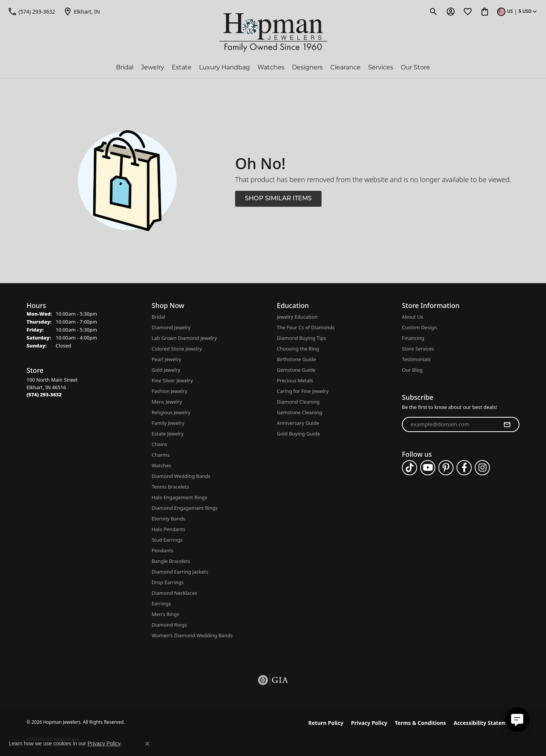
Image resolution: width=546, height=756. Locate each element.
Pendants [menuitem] (162, 550)
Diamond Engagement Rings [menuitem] (185, 508)
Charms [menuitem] (161, 455)
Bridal (125, 67)
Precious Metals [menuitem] (295, 380)
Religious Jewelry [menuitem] (171, 412)
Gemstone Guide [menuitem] (296, 370)
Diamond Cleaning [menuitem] (298, 402)
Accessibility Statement (485, 723)
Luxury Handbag (224, 67)
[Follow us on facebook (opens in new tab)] (464, 468)
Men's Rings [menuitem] (166, 614)
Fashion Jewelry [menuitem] (169, 391)
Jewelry (153, 67)
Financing (413, 338)
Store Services (418, 349)
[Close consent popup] (147, 744)
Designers (307, 67)
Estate (182, 67)
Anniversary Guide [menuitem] (298, 423)
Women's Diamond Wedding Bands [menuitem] (192, 635)
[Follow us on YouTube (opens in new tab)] (428, 468)
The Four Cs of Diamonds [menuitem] (306, 327)
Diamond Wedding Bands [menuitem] (181, 476)
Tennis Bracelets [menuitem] (170, 487)
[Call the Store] (44, 395)
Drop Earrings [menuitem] (168, 582)
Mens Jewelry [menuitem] (167, 402)
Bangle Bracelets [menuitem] (171, 561)
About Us (413, 317)
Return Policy (326, 723)
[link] (31, 11)
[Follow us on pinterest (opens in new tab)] (446, 468)
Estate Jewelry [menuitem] (168, 434)
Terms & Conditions (420, 723)
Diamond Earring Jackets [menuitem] (180, 572)
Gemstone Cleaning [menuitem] (300, 412)
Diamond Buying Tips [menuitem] (301, 338)
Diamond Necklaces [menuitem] (174, 593)
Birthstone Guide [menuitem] (296, 359)
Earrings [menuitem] (161, 604)
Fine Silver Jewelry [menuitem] (172, 380)
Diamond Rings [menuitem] (169, 625)
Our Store (415, 67)
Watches (271, 67)
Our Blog (412, 370)
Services (381, 67)
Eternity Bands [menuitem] (168, 519)
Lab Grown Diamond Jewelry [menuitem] (184, 338)
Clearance (345, 67)
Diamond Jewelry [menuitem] (171, 327)
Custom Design (420, 327)
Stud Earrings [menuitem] (167, 540)
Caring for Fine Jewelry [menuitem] (303, 391)
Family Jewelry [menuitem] (168, 423)
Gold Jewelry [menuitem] (166, 370)
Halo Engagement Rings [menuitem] (179, 497)
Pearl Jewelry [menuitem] (166, 359)
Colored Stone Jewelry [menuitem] (177, 349)
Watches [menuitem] (161, 465)
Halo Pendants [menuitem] (169, 529)
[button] (434, 11)
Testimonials (416, 359)
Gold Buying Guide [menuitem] (298, 434)
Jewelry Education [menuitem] (297, 317)
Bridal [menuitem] (158, 317)
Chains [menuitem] (159, 444)
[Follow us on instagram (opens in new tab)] (482, 468)
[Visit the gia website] (273, 680)
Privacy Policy (369, 723)
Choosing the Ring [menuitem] (298, 349)
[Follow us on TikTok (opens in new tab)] (409, 468)
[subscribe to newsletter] (507, 424)
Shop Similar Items (278, 199)
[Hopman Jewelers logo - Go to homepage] (273, 33)
